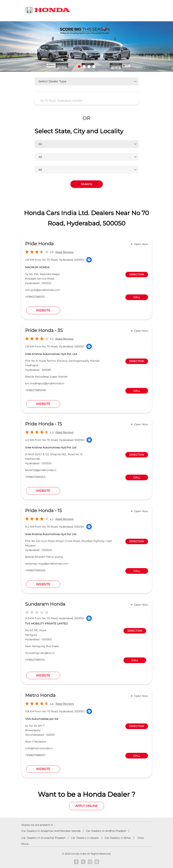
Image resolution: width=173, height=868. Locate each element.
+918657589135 (35, 660)
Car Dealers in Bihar (118, 838)
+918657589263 (35, 477)
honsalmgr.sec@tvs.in (40, 653)
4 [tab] (94, 67)
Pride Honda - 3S (44, 330)
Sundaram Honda (45, 604)
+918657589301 (35, 297)
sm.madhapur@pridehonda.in (45, 383)
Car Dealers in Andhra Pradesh (106, 831)
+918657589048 (35, 390)
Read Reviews (64, 252)
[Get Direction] (89, 260)
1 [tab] (79, 67)
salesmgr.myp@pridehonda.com (47, 564)
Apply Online (86, 806)
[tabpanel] (86, 47)
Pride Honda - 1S (44, 424)
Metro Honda (40, 695)
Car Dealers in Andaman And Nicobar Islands (51, 831)
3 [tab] (89, 67)
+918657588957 (35, 755)
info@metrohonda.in (39, 748)
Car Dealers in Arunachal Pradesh (43, 838)
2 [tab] (84, 67)
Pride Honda (39, 244)
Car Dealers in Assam (85, 838)
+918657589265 (35, 570)
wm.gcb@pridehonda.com (43, 290)
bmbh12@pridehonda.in (41, 470)
